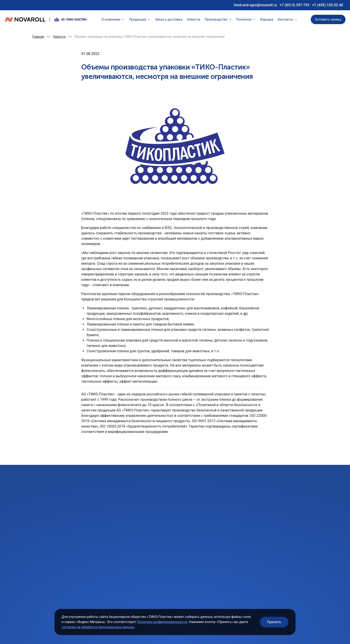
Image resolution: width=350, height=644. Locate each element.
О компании (113, 20)
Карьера (267, 20)
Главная (38, 37)
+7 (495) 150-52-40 (328, 5)
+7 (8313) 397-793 (295, 5)
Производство (218, 20)
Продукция (140, 20)
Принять (274, 622)
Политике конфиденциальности (162, 622)
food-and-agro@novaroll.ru (255, 5)
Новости (194, 20)
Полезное (246, 20)
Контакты (287, 20)
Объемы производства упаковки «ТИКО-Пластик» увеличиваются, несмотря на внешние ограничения (149, 37)
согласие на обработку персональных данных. (98, 627)
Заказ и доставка (169, 20)
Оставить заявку (328, 19)
